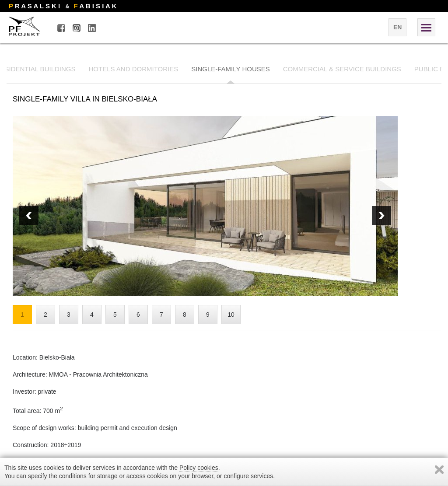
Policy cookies (199, 468)
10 (231, 315)
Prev (381, 216)
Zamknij (439, 470)
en (397, 27)
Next (29, 216)
